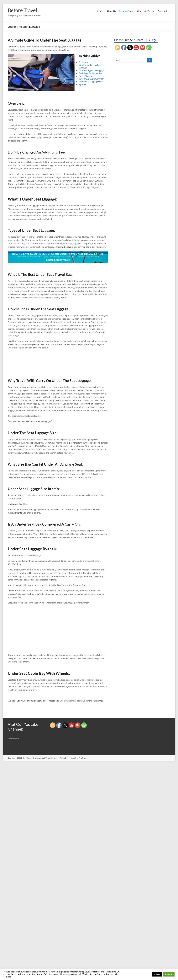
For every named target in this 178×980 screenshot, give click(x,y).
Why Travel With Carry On (91, 79)
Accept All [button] (169, 974)
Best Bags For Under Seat (91, 73)
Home (100, 11)
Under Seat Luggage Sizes (91, 82)
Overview (83, 62)
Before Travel (22, 10)
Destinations (164, 11)
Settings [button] (157, 974)
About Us (111, 11)
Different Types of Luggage (91, 70)
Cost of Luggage (86, 76)
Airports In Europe (145, 11)
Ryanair (82, 84)
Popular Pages (126, 11)
